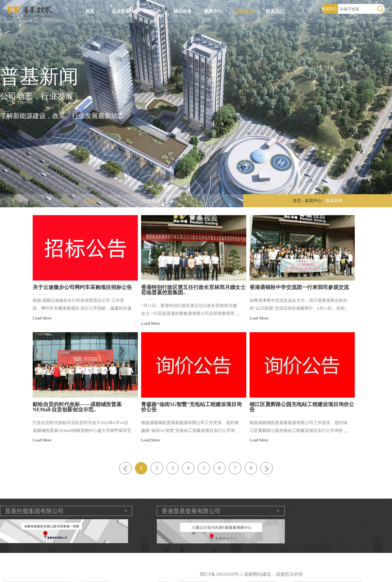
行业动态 (152, 201)
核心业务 (183, 11)
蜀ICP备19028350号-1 (221, 574)
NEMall (152, 11)
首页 (90, 11)
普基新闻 (91, 201)
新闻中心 (213, 11)
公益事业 (244, 11)
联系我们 (275, 11)
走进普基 (121, 11)
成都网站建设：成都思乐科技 (273, 574)
